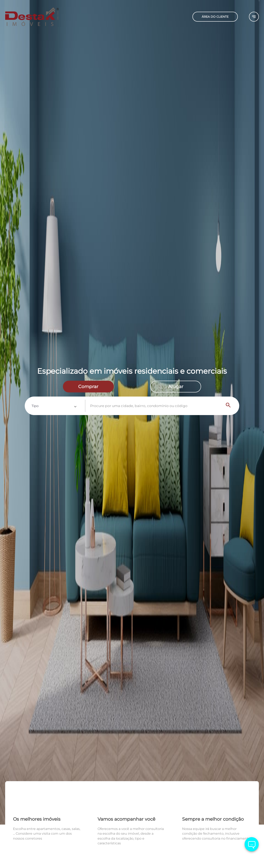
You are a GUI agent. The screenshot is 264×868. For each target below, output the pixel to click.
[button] (54, 406)
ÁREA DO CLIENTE (215, 17)
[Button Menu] (254, 17)
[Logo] (47, 17)
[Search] (228, 406)
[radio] (88, 387)
